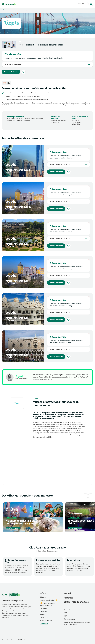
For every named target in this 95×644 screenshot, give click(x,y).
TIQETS (31, 10)
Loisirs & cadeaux (20, 10)
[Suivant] (91, 496)
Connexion (81, 4)
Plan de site (67, 610)
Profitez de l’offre (11, 72)
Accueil (9, 10)
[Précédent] (85, 496)
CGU (65, 613)
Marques (43, 597)
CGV (65, 616)
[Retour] (3, 10)
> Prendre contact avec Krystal (42, 380)
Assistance (44, 624)
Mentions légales (69, 619)
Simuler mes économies (76, 602)
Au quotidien (45, 618)
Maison (43, 615)
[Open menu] (91, 4)
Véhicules (44, 612)
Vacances (44, 609)
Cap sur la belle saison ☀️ (49, 601)
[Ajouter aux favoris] (24, 72)
